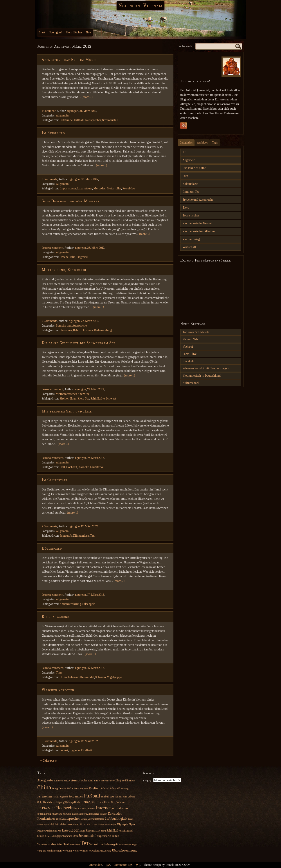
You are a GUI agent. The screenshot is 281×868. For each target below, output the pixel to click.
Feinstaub (66, 536)
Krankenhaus (46, 819)
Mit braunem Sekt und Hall (67, 411)
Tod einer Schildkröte (196, 332)
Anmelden (96, 865)
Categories (186, 143)
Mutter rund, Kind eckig (64, 270)
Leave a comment (53, 248)
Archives (203, 143)
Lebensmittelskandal (81, 677)
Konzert (104, 814)
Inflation (91, 809)
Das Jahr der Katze (194, 168)
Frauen (79, 796)
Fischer (64, 399)
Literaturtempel (96, 819)
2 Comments (49, 321)
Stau (75, 836)
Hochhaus (121, 802)
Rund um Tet (191, 192)
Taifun (116, 836)
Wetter (76, 851)
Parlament (51, 831)
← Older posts (48, 761)
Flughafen (63, 797)
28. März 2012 (96, 248)
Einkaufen (72, 789)
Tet (85, 843)
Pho (59, 831)
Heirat (86, 802)
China (44, 787)
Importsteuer (68, 188)
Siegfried (82, 257)
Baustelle (105, 781)
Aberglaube (45, 780)
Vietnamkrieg (191, 239)
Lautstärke (97, 467)
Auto (91, 781)
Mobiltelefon (59, 824)
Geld (40, 802)
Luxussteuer (85, 188)
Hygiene (75, 750)
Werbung (67, 851)
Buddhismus (128, 781)
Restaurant (93, 831)
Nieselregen (111, 825)
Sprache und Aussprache (71, 326)
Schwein (101, 677)
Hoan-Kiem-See (80, 399)
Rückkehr (189, 361)
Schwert (111, 399)
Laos (58, 819)
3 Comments (49, 179)
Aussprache (79, 780)
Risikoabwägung (55, 617)
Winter (84, 851)
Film (73, 257)
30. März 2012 (90, 179)
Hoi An (77, 808)
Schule (41, 836)
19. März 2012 (95, 458)
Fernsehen (45, 796)
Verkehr (95, 844)
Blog (118, 780)
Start (42, 32)
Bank (97, 780)
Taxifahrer (75, 845)
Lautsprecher (93, 120)
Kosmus (88, 330)
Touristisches (191, 215)
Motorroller (114, 188)
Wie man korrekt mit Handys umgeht (206, 368)
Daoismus (66, 330)
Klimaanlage (81, 536)
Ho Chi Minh (46, 808)
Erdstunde (66, 120)
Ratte (65, 831)
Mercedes (100, 188)
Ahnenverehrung (70, 604)
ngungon (73, 111)
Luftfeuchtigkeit (116, 819)
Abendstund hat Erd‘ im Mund (69, 60)
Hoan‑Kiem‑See (106, 802)
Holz (84, 809)
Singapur (58, 836)
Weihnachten (54, 851)
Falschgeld (89, 604)
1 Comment (49, 111)
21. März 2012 (95, 389)
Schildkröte (98, 399)
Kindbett (86, 750)
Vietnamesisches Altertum (72, 394)
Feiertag (125, 789)
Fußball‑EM (107, 797)
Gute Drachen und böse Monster (71, 201)
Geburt (77, 330)
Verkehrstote (125, 845)
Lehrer (84, 819)
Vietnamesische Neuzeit (198, 223)
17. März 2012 (89, 526)
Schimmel (127, 831)
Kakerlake (57, 814)
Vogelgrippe (114, 677)
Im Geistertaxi (54, 480)
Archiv (147, 781)
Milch (40, 825)
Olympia (123, 824)
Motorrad (73, 824)
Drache (64, 257)
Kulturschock (191, 383)
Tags (215, 143)
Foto (185, 176)
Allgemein (62, 115)
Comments (123, 865)
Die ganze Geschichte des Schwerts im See (78, 343)
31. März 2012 (88, 111)
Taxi (93, 536)
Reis (83, 831)
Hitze (93, 802)
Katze (75, 814)
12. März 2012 (89, 741)
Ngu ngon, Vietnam (140, 5)
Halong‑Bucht (73, 802)
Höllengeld (52, 548)
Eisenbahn (83, 789)
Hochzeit (72, 467)
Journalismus (120, 808)
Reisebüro (129, 188)
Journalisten (44, 814)
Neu (88, 32)
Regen (74, 830)
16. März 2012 (95, 668)
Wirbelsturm (96, 851)
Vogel (134, 845)
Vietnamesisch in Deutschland (202, 376)
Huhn (63, 677)
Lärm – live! (190, 354)
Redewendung (103, 330)
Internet (103, 808)
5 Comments (50, 741)
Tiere (59, 673)
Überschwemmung (125, 851)
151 (185, 152)
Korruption (115, 814)
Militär (47, 825)
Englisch (95, 788)
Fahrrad (105, 789)
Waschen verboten (58, 690)
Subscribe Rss (184, 127)
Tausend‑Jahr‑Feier (50, 844)
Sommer (68, 836)
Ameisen (59, 781)
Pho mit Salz (190, 339)
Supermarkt (104, 836)
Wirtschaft (189, 247)
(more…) (87, 97)
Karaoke (84, 467)
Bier (113, 781)
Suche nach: (185, 46)
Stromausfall (110, 120)
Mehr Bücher (74, 32)
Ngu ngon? (55, 32)
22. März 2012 (90, 321)
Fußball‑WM (121, 797)
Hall (62, 467)
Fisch (55, 797)
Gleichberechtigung (54, 802)
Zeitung (107, 851)
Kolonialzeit (190, 184)
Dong (55, 788)
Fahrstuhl (115, 789)
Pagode (41, 831)
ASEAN (67, 781)
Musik (101, 825)
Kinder (82, 814)
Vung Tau (42, 851)
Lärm (131, 819)
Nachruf (188, 347)
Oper (132, 824)
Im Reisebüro (53, 133)
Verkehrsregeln (110, 844)
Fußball (79, 120)
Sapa (103, 831)
